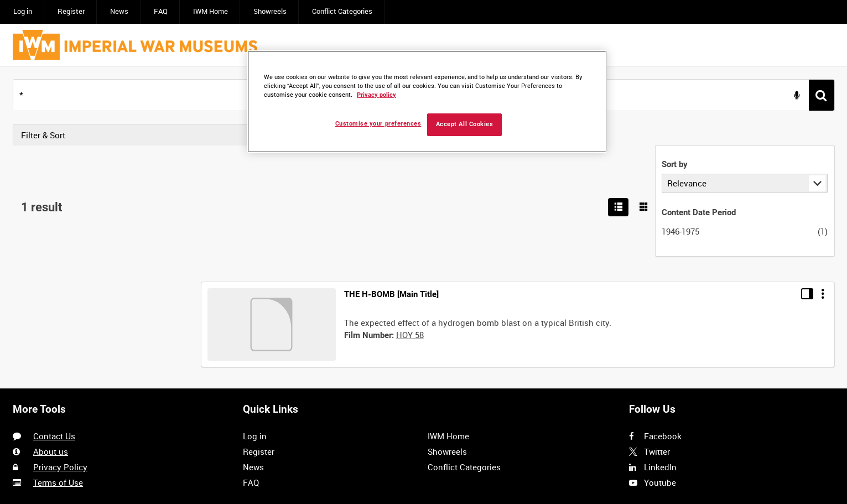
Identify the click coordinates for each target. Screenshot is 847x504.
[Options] (823, 170)
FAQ (161, 11)
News (119, 11)
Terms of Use (58, 364)
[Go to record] (272, 201)
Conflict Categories (342, 11)
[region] (427, 102)
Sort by (32, 165)
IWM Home (211, 11)
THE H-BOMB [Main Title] (391, 171)
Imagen (94, 433)
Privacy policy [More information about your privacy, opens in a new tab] (376, 95)
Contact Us (54, 317)
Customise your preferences (378, 124)
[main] (423, 168)
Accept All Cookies (465, 124)
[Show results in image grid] (824, 135)
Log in (23, 11)
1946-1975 (38, 231)
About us (51, 332)
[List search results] (798, 135)
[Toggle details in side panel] (807, 170)
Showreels (270, 11)
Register (71, 11)
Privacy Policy (60, 348)
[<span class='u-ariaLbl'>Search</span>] (822, 95)
